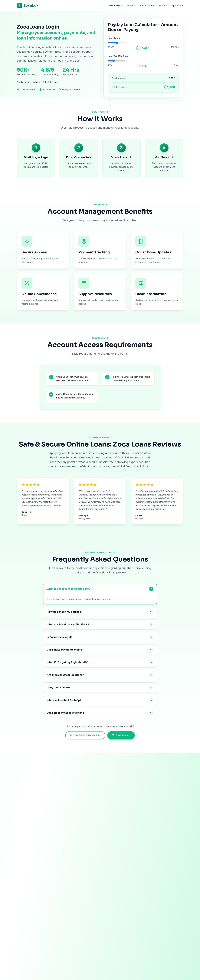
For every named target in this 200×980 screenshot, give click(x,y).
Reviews (163, 5)
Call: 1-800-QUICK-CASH (85, 735)
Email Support (121, 735)
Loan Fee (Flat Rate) (118, 58)
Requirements (147, 5)
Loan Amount (115, 40)
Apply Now (177, 5)
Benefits (131, 5)
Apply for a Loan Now (29, 85)
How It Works (116, 5)
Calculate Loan (50, 85)
